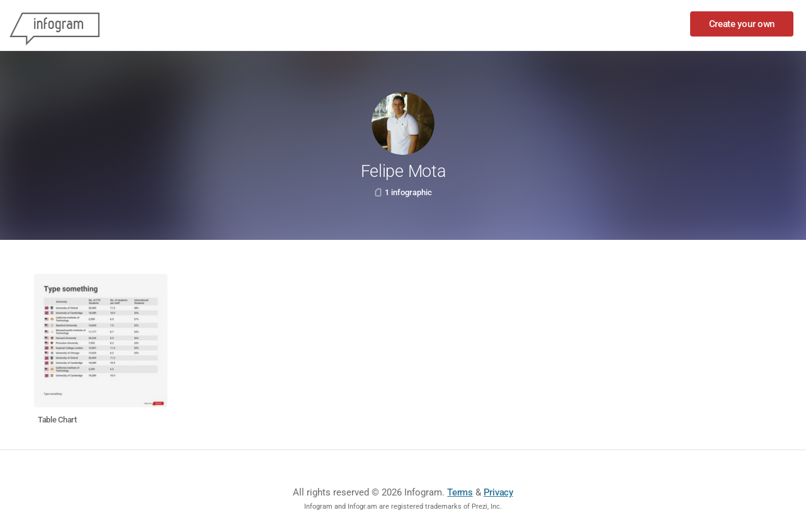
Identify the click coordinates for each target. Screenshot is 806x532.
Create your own (742, 24)
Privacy (498, 492)
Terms (460, 492)
